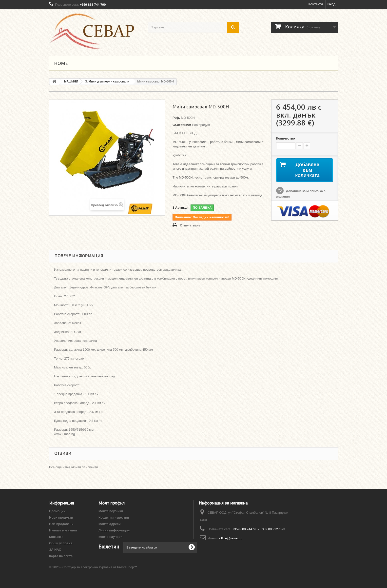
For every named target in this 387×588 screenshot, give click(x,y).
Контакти (316, 4)
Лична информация (114, 530)
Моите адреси (110, 524)
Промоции (57, 511)
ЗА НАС (55, 550)
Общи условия (61, 543)
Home (61, 63)
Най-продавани (61, 524)
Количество (286, 138)
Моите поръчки (111, 511)
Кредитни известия (114, 517)
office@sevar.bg (231, 538)
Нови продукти (61, 517)
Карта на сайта (61, 556)
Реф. (176, 118)
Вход (331, 4)
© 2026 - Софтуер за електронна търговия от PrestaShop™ (93, 575)
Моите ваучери (110, 537)
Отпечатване (190, 225)
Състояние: (182, 125)
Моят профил (112, 503)
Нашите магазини (63, 530)
